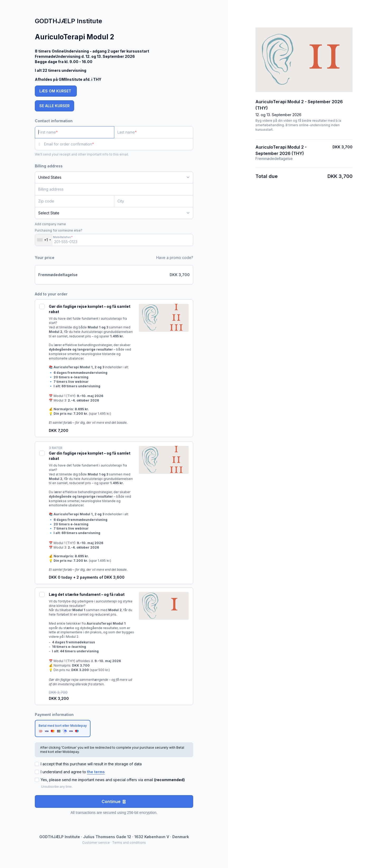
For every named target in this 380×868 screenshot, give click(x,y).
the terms (96, 772)
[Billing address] (111, 189)
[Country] (114, 177)
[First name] (75, 132)
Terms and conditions (129, 843)
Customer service (96, 843)
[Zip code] (75, 201)
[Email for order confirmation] (119, 144)
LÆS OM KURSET (56, 91)
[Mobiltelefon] (114, 240)
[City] (154, 201)
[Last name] (154, 132)
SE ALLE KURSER (54, 106)
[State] (114, 213)
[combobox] (44, 240)
